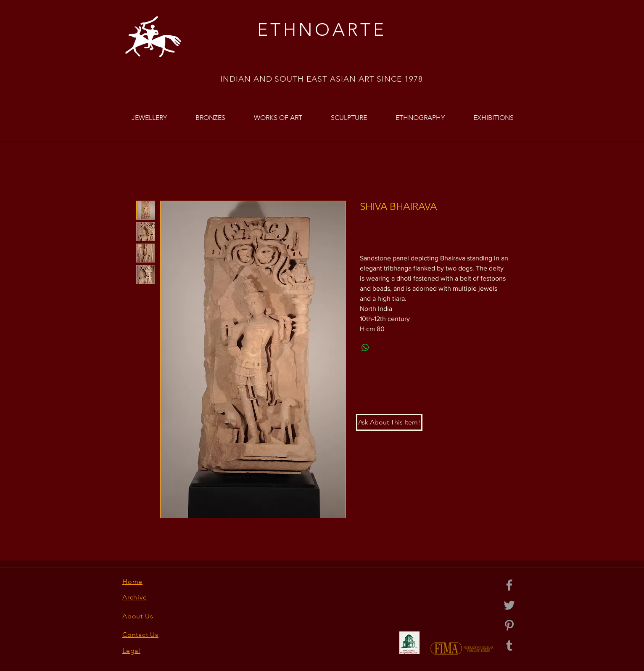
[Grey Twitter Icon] (509, 605)
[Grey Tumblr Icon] (509, 646)
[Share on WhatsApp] (365, 347)
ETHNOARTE (322, 30)
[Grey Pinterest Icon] (509, 625)
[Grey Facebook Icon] (509, 585)
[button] (389, 422)
